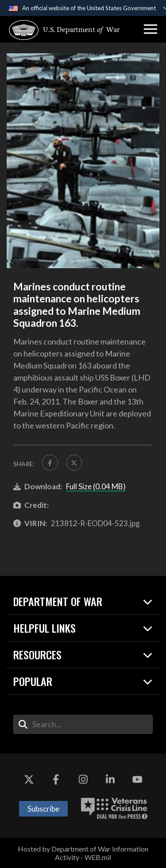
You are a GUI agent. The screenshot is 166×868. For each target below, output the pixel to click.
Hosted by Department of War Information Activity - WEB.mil (83, 853)
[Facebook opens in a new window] (56, 780)
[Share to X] (74, 463)
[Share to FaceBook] (50, 463)
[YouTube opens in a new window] (137, 780)
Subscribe (43, 809)
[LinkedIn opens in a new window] (110, 780)
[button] (151, 29)
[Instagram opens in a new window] (83, 780)
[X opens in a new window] (29, 780)
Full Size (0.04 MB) (96, 486)
